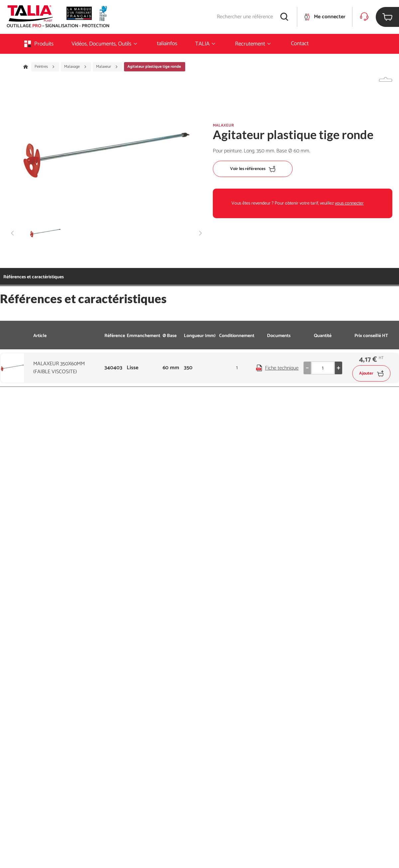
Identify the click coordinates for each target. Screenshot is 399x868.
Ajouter (371, 373)
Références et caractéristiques (34, 277)
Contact (300, 43)
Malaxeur (107, 67)
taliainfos (167, 43)
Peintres (45, 67)
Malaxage (75, 67)
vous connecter (349, 203)
